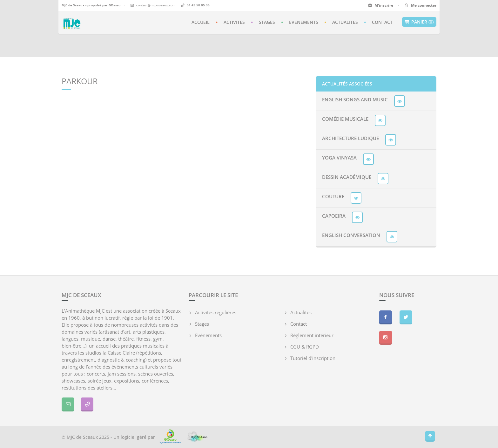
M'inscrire (381, 5)
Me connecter (420, 5)
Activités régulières (216, 312)
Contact (382, 22)
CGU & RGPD (305, 347)
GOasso (114, 5)
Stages (267, 22)
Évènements (304, 22)
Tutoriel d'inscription (313, 358)
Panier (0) (419, 22)
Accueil (201, 22)
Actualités (345, 22)
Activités (234, 22)
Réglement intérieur (312, 335)
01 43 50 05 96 (198, 5)
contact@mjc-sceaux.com (156, 5)
